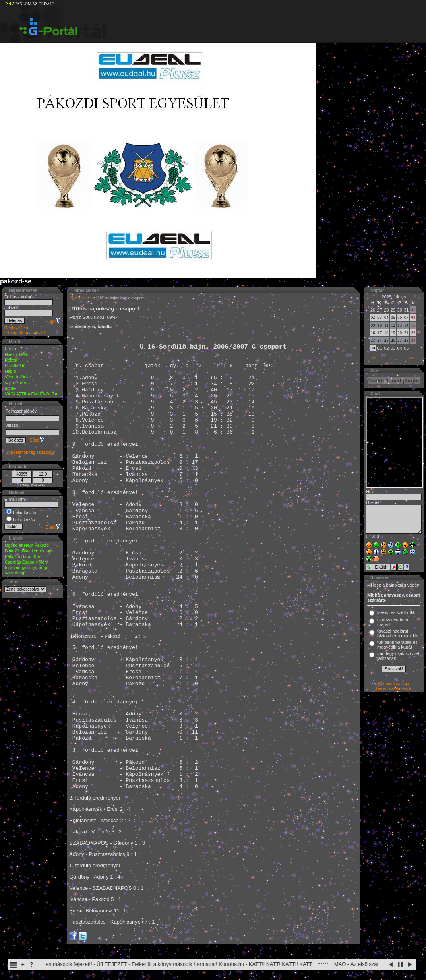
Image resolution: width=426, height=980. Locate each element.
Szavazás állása (394, 684)
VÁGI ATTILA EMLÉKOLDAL (32, 394)
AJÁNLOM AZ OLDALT (30, 4)
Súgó (53, 321)
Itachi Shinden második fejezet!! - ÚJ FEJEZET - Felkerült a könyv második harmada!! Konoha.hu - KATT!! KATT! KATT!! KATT (171, 964)
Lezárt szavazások (394, 688)
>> (412, 358)
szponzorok (16, 382)
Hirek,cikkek (16, 354)
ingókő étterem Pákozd (27, 545)
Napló (10, 371)
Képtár (11, 360)
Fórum (11, 349)
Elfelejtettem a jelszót (25, 333)
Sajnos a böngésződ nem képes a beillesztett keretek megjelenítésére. (394, 442)
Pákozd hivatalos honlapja (30, 551)
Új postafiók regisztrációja (30, 452)
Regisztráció (16, 328)
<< (374, 358)
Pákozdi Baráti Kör (23, 556)
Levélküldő (15, 366)
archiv (10, 388)
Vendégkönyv (18, 377)
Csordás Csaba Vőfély (26, 562)
